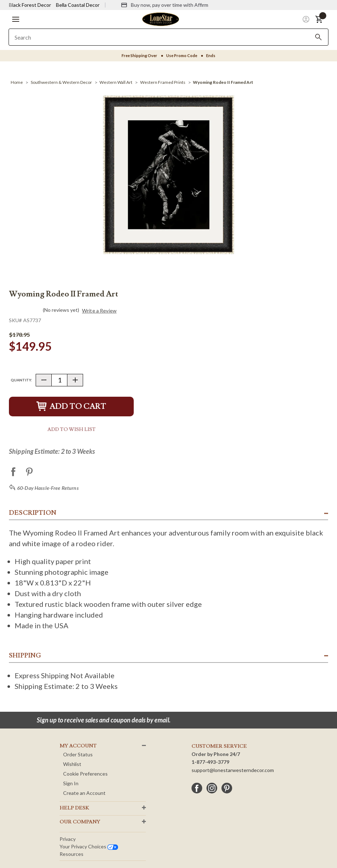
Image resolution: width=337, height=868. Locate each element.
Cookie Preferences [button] (85, 774)
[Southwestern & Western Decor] (61, 82)
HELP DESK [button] (74, 808)
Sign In (71, 783)
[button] (16, 19)
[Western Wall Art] (116, 82)
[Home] (17, 82)
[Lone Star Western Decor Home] (160, 19)
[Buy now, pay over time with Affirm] (165, 5)
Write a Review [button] (99, 311)
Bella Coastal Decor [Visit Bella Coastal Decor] (78, 5)
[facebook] (197, 788)
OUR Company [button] (80, 822)
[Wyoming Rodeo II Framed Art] (223, 82)
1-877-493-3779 (210, 762)
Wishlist (72, 764)
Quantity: (21, 380)
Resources (72, 854)
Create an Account (84, 793)
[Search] (318, 37)
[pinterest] (227, 788)
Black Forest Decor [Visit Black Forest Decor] (30, 5)
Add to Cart (71, 407)
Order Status (78, 754)
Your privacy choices (89, 846)
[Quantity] (59, 380)
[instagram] (212, 788)
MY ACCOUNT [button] (78, 746)
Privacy (68, 839)
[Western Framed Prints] (163, 82)
